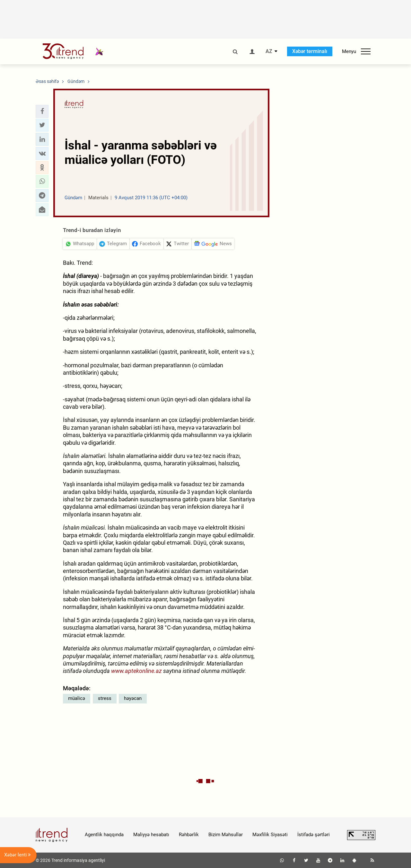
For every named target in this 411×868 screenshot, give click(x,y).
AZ (269, 51)
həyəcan (133, 698)
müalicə (77, 698)
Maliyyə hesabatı (151, 835)
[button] (42, 111)
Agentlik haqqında (104, 835)
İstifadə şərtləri (314, 835)
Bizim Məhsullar (226, 835)
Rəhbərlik (189, 835)
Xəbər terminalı (310, 51)
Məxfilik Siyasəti (270, 835)
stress (105, 698)
